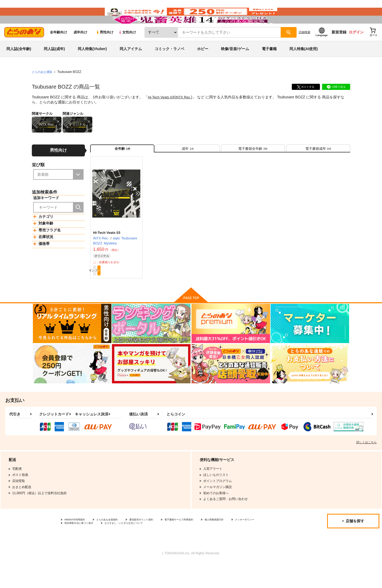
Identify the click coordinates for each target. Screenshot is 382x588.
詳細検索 (305, 48)
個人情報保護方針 (249, 543)
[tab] (188, 167)
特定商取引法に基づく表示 (120, 547)
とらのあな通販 (43, 88)
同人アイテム (131, 65)
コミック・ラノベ (170, 65)
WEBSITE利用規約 (78, 543)
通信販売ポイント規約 (159, 543)
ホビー (203, 65)
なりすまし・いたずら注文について (176, 547)
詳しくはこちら (366, 465)
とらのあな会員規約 (117, 543)
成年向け (80, 48)
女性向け (127, 48)
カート (128, 292)
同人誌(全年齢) (19, 65)
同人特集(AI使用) (304, 65)
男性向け (105, 48)
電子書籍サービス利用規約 (205, 543)
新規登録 (339, 48)
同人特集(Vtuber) (92, 65)
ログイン (356, 48)
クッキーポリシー (77, 547)
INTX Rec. (186, 113)
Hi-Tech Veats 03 (162, 113)
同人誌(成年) (54, 65)
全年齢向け (58, 48)
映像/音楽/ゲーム (235, 65)
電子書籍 (269, 65)
